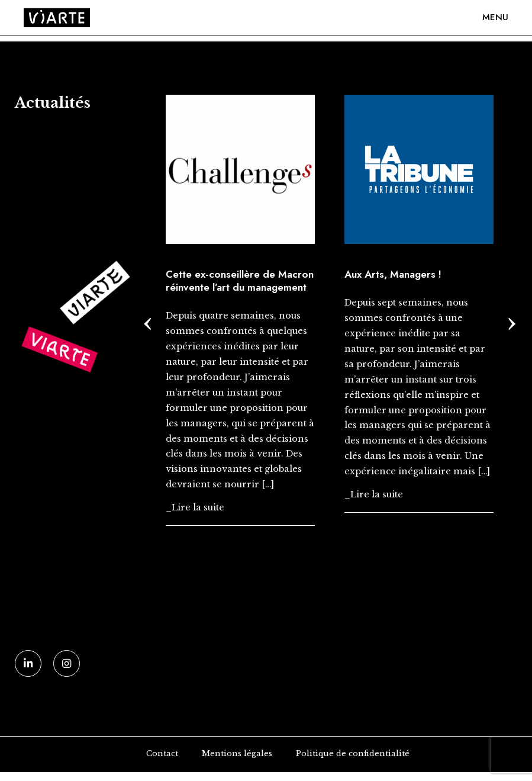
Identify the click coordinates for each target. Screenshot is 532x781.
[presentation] (148, 321)
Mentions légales (237, 753)
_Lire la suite (195, 507)
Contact (162, 753)
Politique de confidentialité (353, 753)
